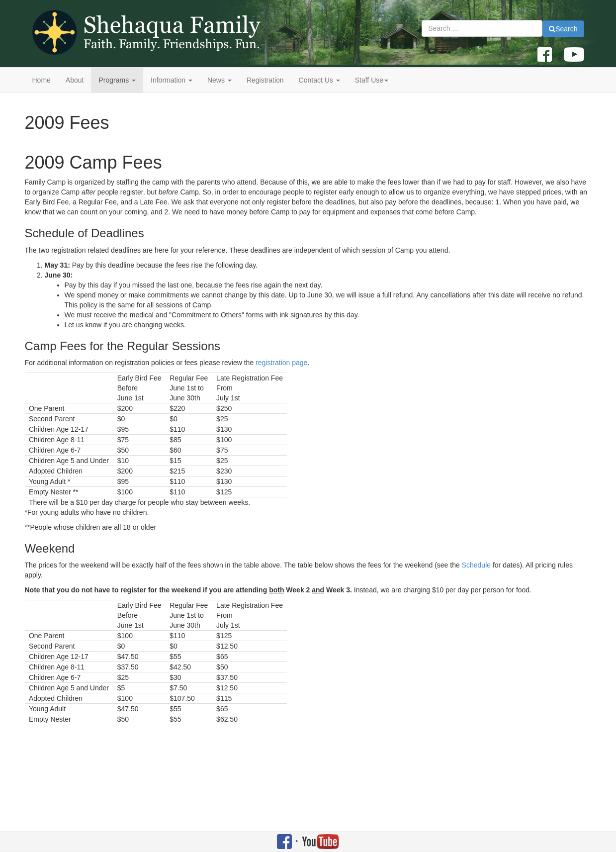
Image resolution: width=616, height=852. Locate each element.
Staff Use (372, 80)
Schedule (476, 565)
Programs (117, 80)
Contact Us (319, 80)
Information (172, 80)
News (220, 80)
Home (42, 80)
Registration (265, 80)
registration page (281, 363)
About (75, 80)
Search (563, 29)
